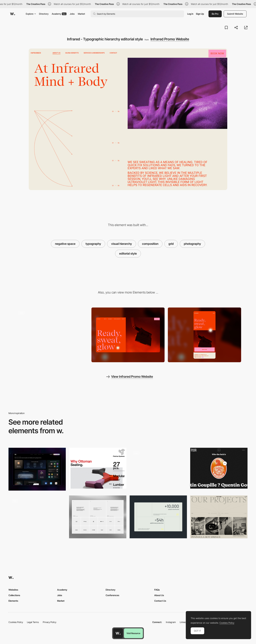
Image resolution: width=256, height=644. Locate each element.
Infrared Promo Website (170, 39)
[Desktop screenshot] (128, 335)
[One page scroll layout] (158, 468)
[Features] (37, 469)
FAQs (157, 590)
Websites (13, 590)
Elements (13, 601)
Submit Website (235, 14)
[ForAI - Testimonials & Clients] (98, 517)
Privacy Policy (50, 622)
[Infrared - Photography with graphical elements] (52, 334)
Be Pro (215, 14)
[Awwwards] (13, 14)
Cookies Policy (16, 622)
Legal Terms (33, 622)
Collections (14, 595)
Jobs (72, 14)
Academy (59, 14)
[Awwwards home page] (118, 633)
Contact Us (160, 601)
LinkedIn (184, 622)
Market (81, 14)
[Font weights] (98, 468)
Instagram (171, 622)
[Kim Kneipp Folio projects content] (219, 517)
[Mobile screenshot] (204, 335)
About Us (159, 595)
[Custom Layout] (158, 517)
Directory (44, 14)
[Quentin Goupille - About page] (219, 468)
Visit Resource (133, 633)
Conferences (112, 595)
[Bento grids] (37, 517)
